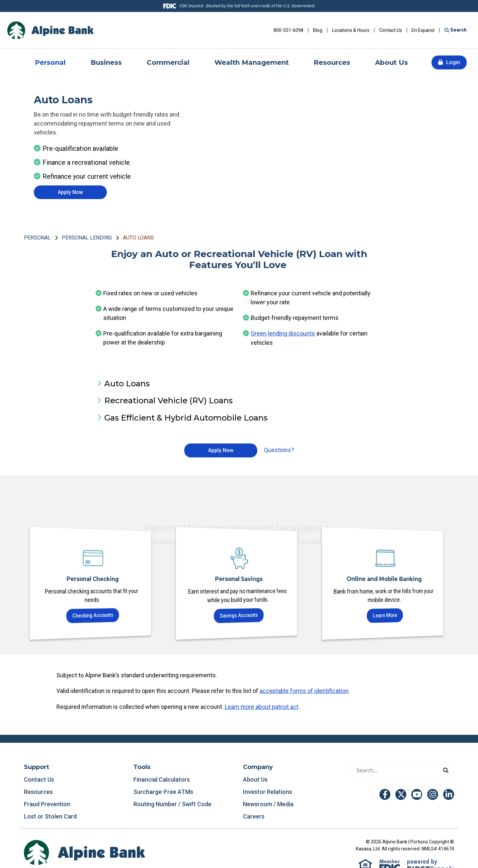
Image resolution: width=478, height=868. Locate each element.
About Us (255, 779)
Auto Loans (138, 238)
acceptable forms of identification (304, 691)
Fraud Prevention (47, 803)
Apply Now (71, 192)
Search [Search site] (458, 30)
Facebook (385, 794)
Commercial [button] (168, 62)
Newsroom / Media (268, 803)
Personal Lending (87, 238)
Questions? (279, 450)
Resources (38, 791)
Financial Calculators (162, 779)
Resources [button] (332, 62)
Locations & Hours (351, 30)
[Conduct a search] (395, 770)
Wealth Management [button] (252, 62)
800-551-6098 (288, 30)
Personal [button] (50, 62)
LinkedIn (449, 794)
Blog (318, 30)
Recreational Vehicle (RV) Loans (168, 400)
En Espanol (423, 30)
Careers (254, 816)
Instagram (433, 794)
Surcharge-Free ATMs (163, 791)
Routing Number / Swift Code (172, 803)
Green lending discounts (283, 333)
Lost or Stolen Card (50, 816)
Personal (37, 238)
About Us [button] (392, 62)
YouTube (417, 794)
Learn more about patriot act (262, 706)
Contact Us (391, 30)
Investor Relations (268, 791)
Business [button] (106, 62)
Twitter (401, 794)
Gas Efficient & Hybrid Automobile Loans (186, 417)
